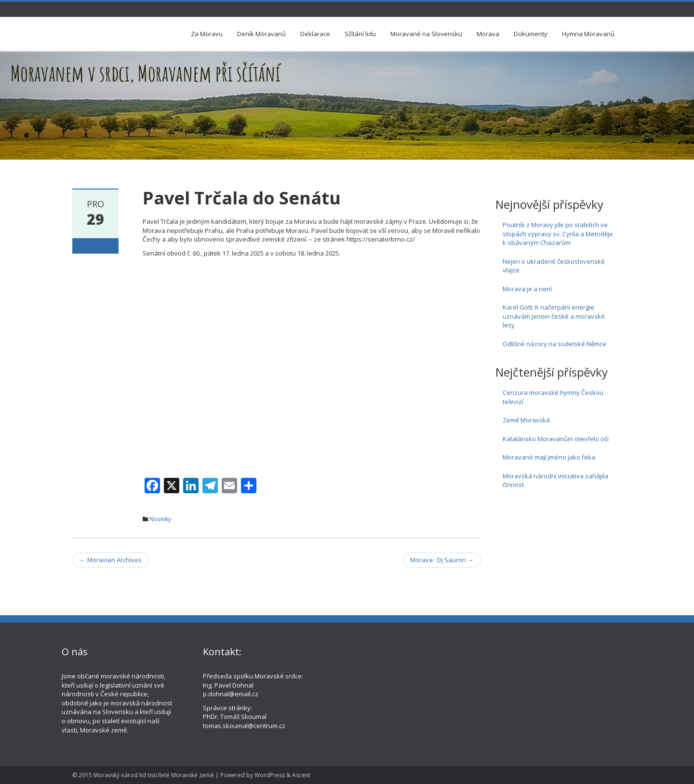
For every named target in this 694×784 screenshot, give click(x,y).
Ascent (301, 775)
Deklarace (315, 34)
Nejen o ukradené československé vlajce (554, 266)
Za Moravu (207, 34)
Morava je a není (527, 289)
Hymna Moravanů (588, 34)
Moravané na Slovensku (426, 34)
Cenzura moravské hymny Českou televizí (553, 397)
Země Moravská (526, 420)
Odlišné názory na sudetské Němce (554, 344)
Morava (488, 34)
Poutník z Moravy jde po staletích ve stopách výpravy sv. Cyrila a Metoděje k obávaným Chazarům (558, 234)
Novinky (160, 519)
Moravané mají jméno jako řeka (549, 457)
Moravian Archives (111, 560)
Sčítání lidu (360, 34)
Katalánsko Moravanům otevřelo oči (556, 439)
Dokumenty (531, 34)
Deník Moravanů (261, 34)
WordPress (270, 775)
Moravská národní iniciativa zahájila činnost (555, 480)
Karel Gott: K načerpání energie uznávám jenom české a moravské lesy (554, 316)
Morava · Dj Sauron (442, 560)
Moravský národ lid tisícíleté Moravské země (154, 775)
